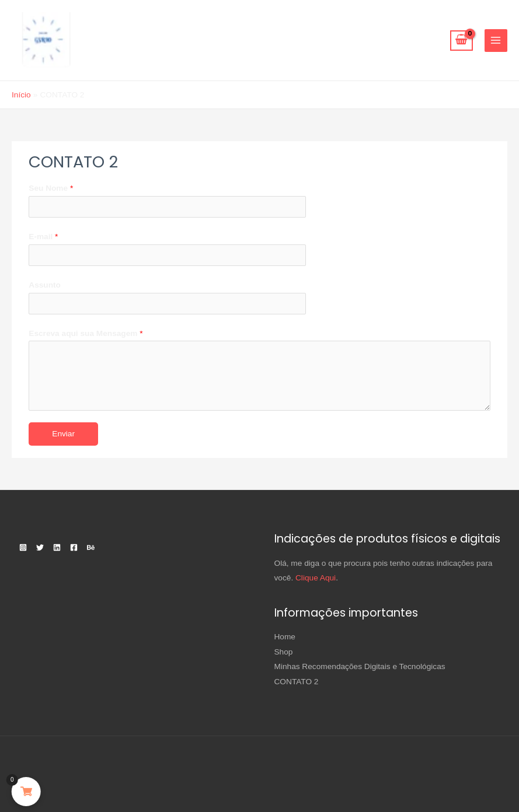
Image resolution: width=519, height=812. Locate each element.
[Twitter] (40, 547)
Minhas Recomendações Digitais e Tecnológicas (360, 666)
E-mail (43, 237)
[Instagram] (23, 547)
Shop (284, 652)
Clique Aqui (316, 578)
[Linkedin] (57, 547)
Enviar (63, 434)
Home (285, 637)
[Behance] (91, 547)
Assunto (45, 285)
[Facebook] (74, 547)
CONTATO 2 (297, 682)
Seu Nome (51, 188)
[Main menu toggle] (496, 41)
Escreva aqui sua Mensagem (86, 333)
